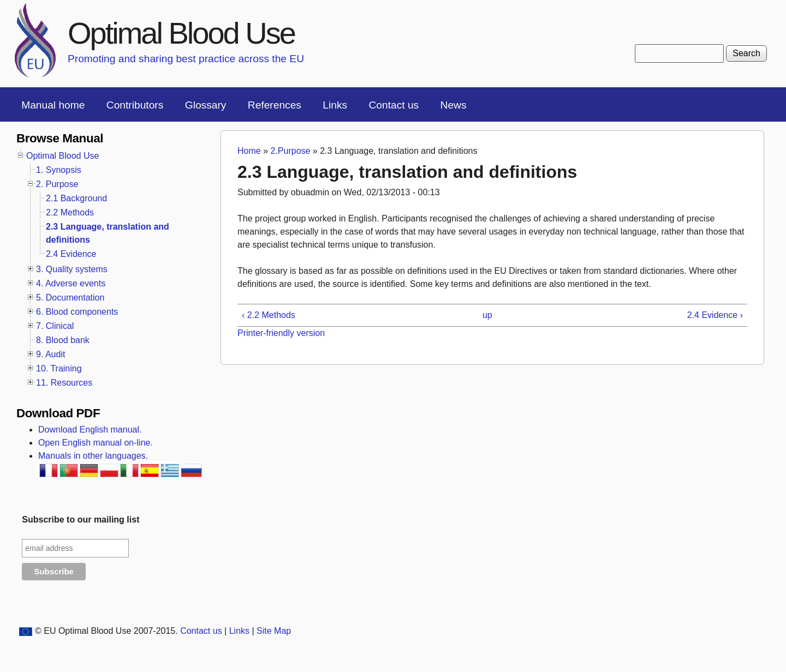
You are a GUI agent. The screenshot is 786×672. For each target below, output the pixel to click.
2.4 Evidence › (715, 315)
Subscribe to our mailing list (81, 520)
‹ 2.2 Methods (269, 315)
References (275, 105)
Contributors (135, 105)
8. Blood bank (63, 340)
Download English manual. (90, 430)
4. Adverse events (71, 283)
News (454, 105)
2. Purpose (57, 184)
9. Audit (50, 354)
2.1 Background (76, 198)
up (487, 315)
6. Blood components (77, 312)
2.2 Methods (70, 212)
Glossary (206, 105)
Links (335, 105)
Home (249, 151)
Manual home (53, 105)
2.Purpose (290, 151)
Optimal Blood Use (181, 33)
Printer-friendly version (281, 333)
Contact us (394, 105)
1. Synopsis (59, 170)
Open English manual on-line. (96, 443)
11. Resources (64, 383)
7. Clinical (55, 326)
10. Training (59, 368)
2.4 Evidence (71, 254)
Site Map (274, 631)
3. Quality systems (72, 269)
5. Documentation (70, 298)
